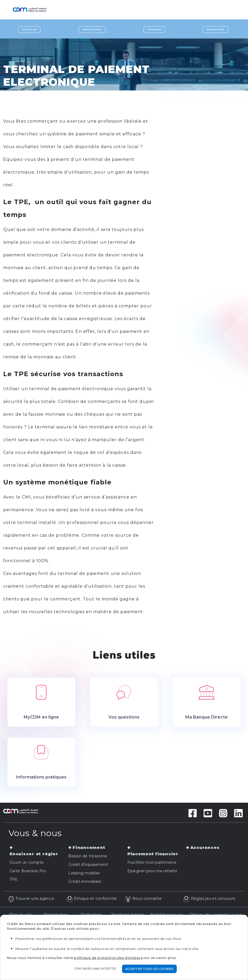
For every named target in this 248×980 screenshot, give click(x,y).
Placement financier (153, 854)
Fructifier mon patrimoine (152, 862)
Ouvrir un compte (27, 862)
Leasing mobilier (84, 873)
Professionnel (92, 30)
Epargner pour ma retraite (152, 871)
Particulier (29, 30)
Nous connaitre (143, 899)
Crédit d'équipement (88, 865)
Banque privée (215, 30)
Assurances (205, 847)
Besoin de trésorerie (88, 856)
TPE (14, 879)
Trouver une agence (31, 899)
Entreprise (154, 30)
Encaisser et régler (34, 854)
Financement (89, 847)
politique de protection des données (107, 958)
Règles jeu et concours (209, 899)
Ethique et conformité (92, 899)
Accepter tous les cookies (149, 969)
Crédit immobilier (85, 882)
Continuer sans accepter (95, 969)
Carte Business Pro (28, 871)
